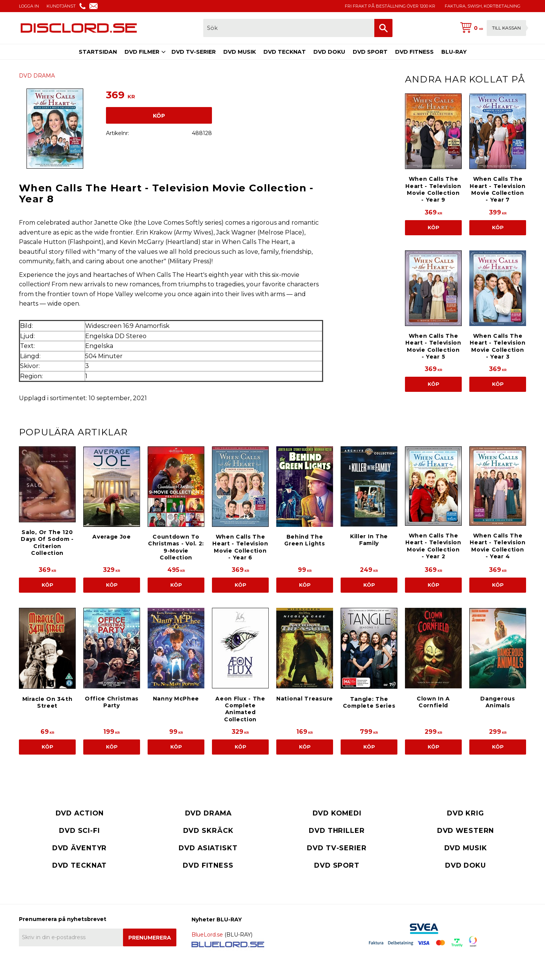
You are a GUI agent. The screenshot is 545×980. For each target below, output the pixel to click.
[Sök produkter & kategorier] (289, 28)
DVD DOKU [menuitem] (329, 52)
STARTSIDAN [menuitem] (98, 52)
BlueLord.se (207, 935)
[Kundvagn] (492, 28)
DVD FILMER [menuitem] (142, 52)
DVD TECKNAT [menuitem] (285, 52)
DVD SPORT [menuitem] (370, 52)
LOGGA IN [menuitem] (29, 6)
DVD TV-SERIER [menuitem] (194, 52)
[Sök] (383, 28)
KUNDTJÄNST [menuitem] (61, 6)
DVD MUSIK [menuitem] (240, 52)
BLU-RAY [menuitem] (454, 52)
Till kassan (506, 28)
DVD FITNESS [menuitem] (414, 52)
